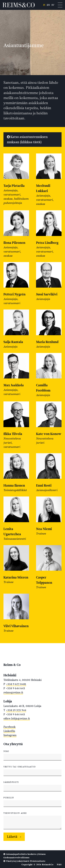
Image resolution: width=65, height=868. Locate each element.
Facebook (10, 727)
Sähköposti (11, 782)
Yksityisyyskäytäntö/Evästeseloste (24, 861)
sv (53, 5)
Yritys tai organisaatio (20, 767)
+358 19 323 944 (16, 710)
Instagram (10, 735)
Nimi (6, 751)
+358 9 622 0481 (16, 684)
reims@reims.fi (13, 692)
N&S (59, 865)
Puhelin (9, 798)
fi (44, 5)
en (48, 5)
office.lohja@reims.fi (17, 718)
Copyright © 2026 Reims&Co (38, 865)
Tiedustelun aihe (15, 813)
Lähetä (12, 837)
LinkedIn (9, 731)
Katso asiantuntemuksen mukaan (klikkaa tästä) (27, 139)
